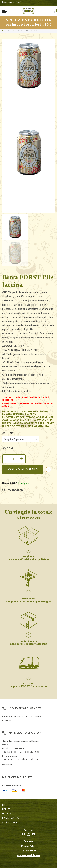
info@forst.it (7, 765)
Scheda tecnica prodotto (19, 391)
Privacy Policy (28, 846)
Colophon (29, 841)
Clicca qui (7, 716)
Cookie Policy (29, 851)
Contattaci (8, 741)
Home (5, 31)
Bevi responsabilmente (28, 856)
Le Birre (14, 31)
